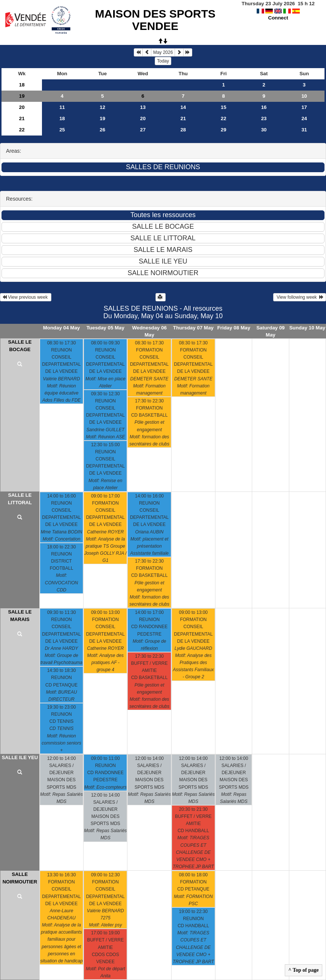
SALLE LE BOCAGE (20, 346)
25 (62, 130)
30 (264, 130)
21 (22, 118)
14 (183, 107)
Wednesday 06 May (149, 331)
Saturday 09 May (271, 331)
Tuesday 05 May (105, 328)
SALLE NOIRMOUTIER (20, 878)
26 (102, 130)
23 (264, 118)
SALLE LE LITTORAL (20, 499)
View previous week (26, 297)
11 (62, 107)
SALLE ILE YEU (20, 757)
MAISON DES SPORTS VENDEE (155, 20)
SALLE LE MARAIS (20, 616)
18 (22, 85)
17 (304, 107)
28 (183, 130)
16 (264, 107)
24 (304, 118)
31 (304, 130)
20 (22, 107)
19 (22, 96)
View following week (300, 297)
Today (163, 61)
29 (224, 130)
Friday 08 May (234, 328)
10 (304, 96)
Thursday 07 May (193, 328)
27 (143, 130)
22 (224, 118)
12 (102, 107)
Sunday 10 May (307, 328)
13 (143, 107)
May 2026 (163, 52)
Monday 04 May (62, 328)
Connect (278, 18)
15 (224, 107)
